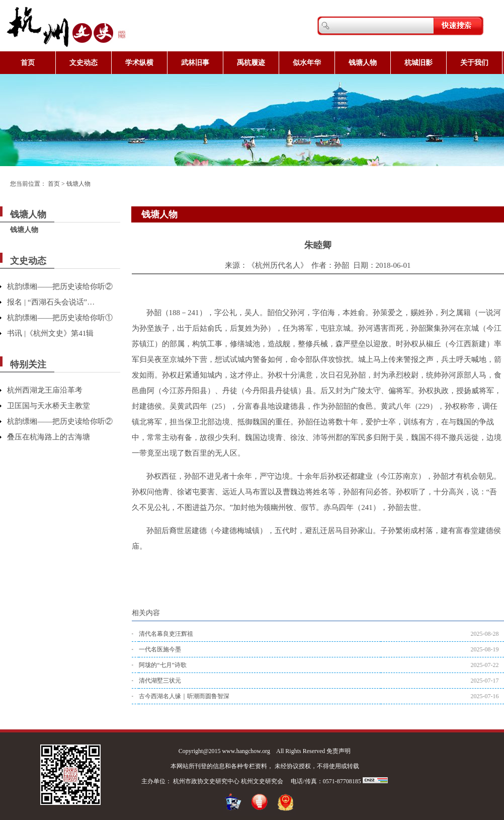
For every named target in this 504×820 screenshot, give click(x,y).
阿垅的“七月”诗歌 (163, 665)
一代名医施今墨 (160, 649)
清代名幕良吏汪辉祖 (166, 634)
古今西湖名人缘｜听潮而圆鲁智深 (184, 696)
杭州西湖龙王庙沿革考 (45, 390)
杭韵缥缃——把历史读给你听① (60, 318)
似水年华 (307, 63)
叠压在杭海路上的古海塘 (49, 437)
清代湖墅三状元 (160, 681)
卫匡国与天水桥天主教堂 (49, 406)
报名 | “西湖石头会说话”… (51, 302)
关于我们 (474, 63)
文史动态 (83, 63)
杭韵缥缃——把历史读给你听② (60, 286)
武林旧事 (195, 63)
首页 (28, 63)
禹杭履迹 (251, 63)
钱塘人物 (363, 63)
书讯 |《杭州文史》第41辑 (50, 333)
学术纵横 (139, 63)
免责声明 (339, 751)
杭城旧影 (418, 63)
